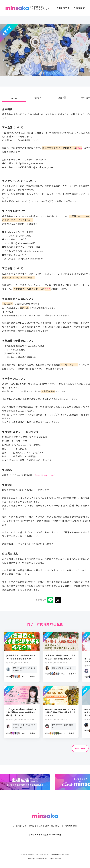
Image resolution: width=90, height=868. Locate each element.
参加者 (62, 98)
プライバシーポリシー (43, 855)
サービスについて (16, 822)
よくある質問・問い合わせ (50, 822)
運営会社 (24, 855)
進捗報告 (38, 98)
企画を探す (79, 8)
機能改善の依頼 (75, 822)
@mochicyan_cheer (45, 475)
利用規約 (31, 855)
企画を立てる (63, 8)
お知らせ (31, 822)
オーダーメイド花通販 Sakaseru (45, 831)
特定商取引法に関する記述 (60, 855)
